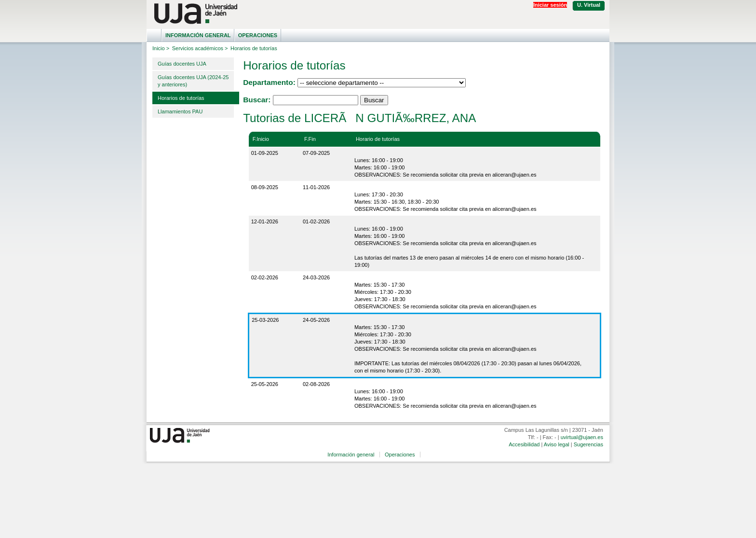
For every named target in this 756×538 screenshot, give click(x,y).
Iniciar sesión (550, 5)
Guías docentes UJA (182, 64)
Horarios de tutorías (181, 98)
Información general (198, 35)
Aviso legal (557, 444)
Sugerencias (588, 444)
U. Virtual (589, 5)
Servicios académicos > (200, 48)
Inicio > (161, 48)
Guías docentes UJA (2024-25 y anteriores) (193, 81)
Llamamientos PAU (180, 111)
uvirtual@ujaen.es (582, 437)
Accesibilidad (524, 444)
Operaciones (258, 35)
